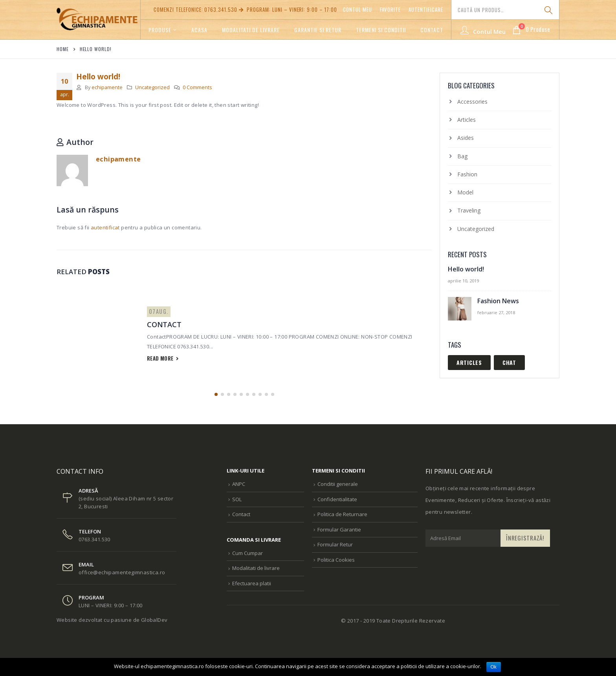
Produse (160, 30)
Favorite (390, 9)
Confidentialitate (337, 499)
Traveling (469, 210)
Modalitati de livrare (251, 30)
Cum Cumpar (247, 553)
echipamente (107, 87)
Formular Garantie (339, 529)
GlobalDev (154, 620)
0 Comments (197, 87)
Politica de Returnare (342, 514)
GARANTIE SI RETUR (318, 30)
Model (465, 192)
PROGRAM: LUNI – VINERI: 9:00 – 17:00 (287, 9)
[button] (216, 394)
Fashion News (498, 301)
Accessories (472, 102)
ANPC (239, 484)
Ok (494, 667)
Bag (462, 156)
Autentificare (426, 9)
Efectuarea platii (252, 583)
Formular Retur (335, 544)
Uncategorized (152, 87)
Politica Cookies (336, 560)
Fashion (467, 174)
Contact (432, 30)
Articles (467, 120)
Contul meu (357, 9)
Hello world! (466, 269)
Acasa (199, 30)
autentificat (105, 227)
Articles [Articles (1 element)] (469, 362)
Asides (466, 138)
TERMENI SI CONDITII (381, 30)
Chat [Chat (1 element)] (509, 362)
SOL (237, 499)
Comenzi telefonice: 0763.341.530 (195, 9)
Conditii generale (338, 484)
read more (163, 358)
